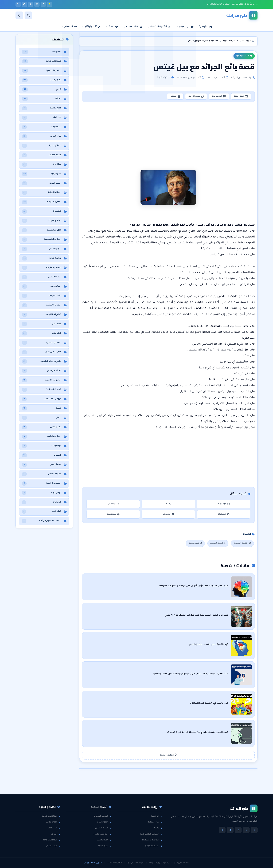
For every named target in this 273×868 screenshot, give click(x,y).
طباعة (175, 96)
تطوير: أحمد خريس (93, 863)
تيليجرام (224, 514)
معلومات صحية (51, 816)
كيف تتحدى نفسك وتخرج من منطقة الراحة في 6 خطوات (198, 733)
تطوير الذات (104, 822)
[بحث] (28, 15)
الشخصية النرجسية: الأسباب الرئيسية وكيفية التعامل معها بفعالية (190, 674)
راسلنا (157, 828)
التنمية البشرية (244, 56)
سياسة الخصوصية (151, 834)
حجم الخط (241, 96)
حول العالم (53, 846)
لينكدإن (168, 514)
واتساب (113, 504)
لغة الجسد (104, 840)
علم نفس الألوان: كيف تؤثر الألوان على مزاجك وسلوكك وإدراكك (193, 586)
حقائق (56, 834)
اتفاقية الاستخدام (152, 840)
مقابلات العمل (102, 834)
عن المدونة (155, 822)
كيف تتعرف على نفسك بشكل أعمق (208, 645)
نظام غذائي (53, 822)
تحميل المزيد (168, 755)
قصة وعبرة (195, 543)
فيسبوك (224, 504)
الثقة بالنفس (218, 543)
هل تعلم (54, 828)
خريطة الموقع (154, 846)
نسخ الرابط (196, 96)
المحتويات (219, 96)
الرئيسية (156, 816)
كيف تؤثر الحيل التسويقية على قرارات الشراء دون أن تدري (196, 615)
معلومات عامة (51, 840)
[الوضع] (19, 15)
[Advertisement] (168, 130)
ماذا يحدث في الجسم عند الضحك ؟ (209, 703)
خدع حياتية (104, 846)
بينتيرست (113, 514)
